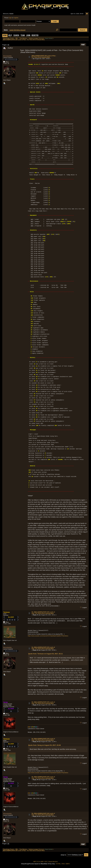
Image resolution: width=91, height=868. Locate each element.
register (16, 18)
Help (10, 36)
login (10, 18)
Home (5, 36)
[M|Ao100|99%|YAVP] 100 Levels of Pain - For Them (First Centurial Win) (44, 56)
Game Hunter (49, 38)
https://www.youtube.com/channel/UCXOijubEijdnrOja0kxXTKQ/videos (48, 636)
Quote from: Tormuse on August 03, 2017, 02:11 (45, 654)
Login (28, 36)
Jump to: (64, 855)
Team (23, 36)
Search (16, 36)
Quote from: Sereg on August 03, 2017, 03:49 (44, 745)
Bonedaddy (8, 56)
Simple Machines (53, 862)
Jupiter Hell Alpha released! (17, 30)
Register (35, 36)
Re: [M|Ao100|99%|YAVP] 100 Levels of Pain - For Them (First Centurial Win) (43, 613)
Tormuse (6, 612)
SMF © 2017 (44, 862)
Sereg (5, 702)
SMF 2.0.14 (36, 862)
